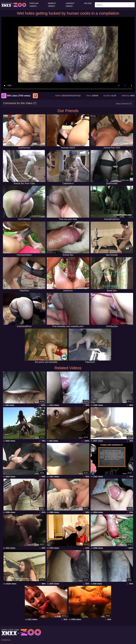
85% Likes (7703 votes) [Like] (16, 96)
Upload (88, 3)
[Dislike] (36, 96)
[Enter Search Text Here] (115, 5)
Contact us (6, 640)
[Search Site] (132, 5)
